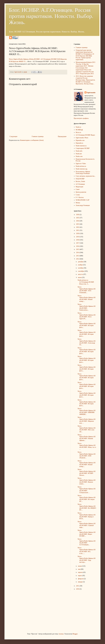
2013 (78, 256)
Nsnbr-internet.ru (81, 146)
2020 (78, 233)
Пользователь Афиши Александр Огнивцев (83, 173)
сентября (81, 271)
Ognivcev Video (81, 164)
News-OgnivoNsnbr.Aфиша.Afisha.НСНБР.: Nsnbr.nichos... (87, 307)
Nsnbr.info (79, 151)
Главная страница (38, 136)
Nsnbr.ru (78, 127)
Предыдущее (62, 136)
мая (79, 569)
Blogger (75, 634)
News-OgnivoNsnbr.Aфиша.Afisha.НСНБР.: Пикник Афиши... (87, 438)
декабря (81, 262)
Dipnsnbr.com (80, 140)
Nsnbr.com (79, 156)
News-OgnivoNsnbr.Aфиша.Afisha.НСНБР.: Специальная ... (87, 490)
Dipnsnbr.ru (79, 143)
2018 (78, 240)
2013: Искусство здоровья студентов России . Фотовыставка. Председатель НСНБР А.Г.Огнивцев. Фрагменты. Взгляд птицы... (85, 80)
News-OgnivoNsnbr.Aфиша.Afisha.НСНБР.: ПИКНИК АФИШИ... (87, 411)
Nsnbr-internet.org (81, 169)
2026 (78, 215)
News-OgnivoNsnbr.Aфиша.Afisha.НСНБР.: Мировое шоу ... (87, 420)
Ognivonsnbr (91, 93)
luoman (61, 634)
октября (81, 268)
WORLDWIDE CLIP (83, 200)
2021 (78, 230)
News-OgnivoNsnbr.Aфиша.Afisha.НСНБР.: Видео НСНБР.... (87, 533)
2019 (78, 237)
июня (80, 566)
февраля (81, 579)
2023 (78, 224)
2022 (78, 227)
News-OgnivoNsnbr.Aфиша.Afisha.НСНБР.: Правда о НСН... (87, 516)
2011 (78, 586)
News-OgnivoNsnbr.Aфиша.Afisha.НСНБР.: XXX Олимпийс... (87, 290)
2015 (78, 249)
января (80, 582)
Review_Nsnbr (80, 181)
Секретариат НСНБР (83, 148)
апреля (80, 572)
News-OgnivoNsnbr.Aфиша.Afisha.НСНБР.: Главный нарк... (87, 524)
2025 (78, 218)
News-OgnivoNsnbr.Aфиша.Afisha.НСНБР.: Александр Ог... (87, 342)
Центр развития (81, 192)
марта (80, 576)
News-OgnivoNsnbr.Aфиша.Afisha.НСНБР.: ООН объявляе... (87, 455)
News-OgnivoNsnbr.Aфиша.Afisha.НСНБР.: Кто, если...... (87, 551)
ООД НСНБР (80, 179)
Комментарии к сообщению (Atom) (32, 140)
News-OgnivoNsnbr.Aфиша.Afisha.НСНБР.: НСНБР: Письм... (87, 472)
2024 (78, 221)
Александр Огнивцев (83, 205)
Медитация (79, 187)
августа (81, 274)
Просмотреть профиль (81, 118)
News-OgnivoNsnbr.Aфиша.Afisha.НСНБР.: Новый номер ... (87, 299)
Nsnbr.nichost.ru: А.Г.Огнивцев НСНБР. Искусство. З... (86, 282)
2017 (78, 243)
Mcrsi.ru (78, 132)
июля (80, 277)
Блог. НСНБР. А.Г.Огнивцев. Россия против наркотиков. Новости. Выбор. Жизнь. (51, 16)
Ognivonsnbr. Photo (82, 138)
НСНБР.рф (79, 130)
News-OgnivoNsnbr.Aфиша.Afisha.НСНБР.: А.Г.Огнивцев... (87, 542)
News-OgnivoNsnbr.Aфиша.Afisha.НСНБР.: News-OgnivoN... (87, 316)
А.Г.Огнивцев (80, 184)
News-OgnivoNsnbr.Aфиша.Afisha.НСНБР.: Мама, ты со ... (87, 446)
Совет (78, 189)
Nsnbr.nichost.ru (81, 166)
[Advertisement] (26, 612)
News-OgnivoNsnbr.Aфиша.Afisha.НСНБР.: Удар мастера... (87, 559)
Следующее (13, 136)
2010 (78, 589)
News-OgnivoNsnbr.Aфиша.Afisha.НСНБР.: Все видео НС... (87, 498)
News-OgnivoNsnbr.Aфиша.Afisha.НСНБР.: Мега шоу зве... (87, 429)
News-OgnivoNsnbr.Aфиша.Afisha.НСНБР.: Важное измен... (87, 481)
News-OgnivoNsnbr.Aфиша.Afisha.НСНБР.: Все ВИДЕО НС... (87, 507)
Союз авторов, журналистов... (86, 176)
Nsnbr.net (79, 154)
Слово (78, 195)
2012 (78, 259)
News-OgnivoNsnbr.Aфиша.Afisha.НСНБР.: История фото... (87, 325)
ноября (80, 265)
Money (78, 203)
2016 (78, 246)
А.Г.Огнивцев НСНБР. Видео (85, 135)
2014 (78, 253)
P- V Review (80, 197)
